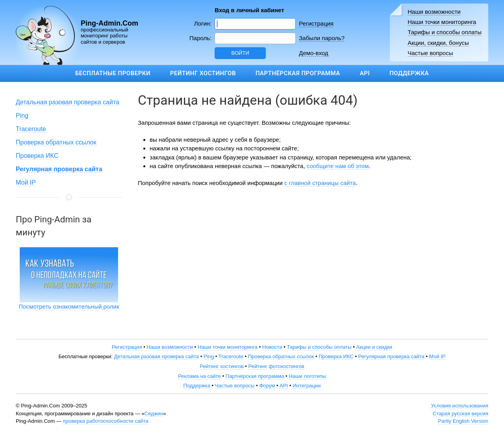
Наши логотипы (307, 376)
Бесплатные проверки (113, 73)
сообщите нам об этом (338, 166)
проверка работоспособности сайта (105, 421)
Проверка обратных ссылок (56, 142)
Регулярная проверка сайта (391, 356)
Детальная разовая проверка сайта (68, 102)
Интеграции (307, 386)
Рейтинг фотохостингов (276, 366)
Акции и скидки (374, 347)
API (365, 73)
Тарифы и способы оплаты (445, 32)
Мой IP (26, 182)
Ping (22, 116)
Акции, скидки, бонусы (438, 43)
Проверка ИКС (37, 156)
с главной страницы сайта (320, 183)
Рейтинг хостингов (203, 73)
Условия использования (460, 406)
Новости (272, 347)
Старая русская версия (460, 414)
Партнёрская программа (298, 73)
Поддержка (409, 73)
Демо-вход (313, 53)
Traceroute (31, 129)
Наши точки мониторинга (442, 22)
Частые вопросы (430, 53)
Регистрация (316, 23)
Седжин (154, 414)
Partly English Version (463, 421)
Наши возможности (434, 12)
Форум (267, 386)
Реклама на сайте (199, 376)
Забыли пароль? (322, 38)
